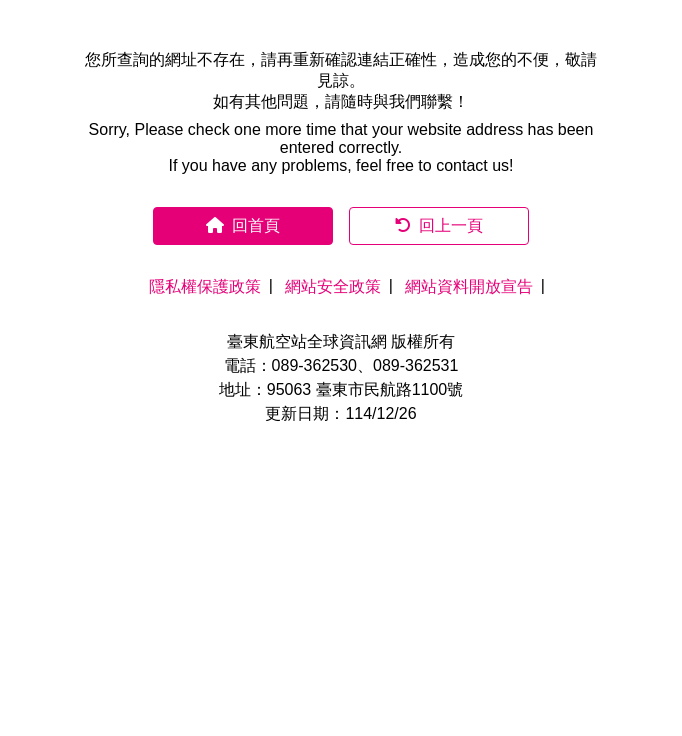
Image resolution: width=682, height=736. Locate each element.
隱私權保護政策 (205, 286)
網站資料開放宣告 (469, 286)
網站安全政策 (333, 286)
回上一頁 (439, 225)
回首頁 (243, 225)
